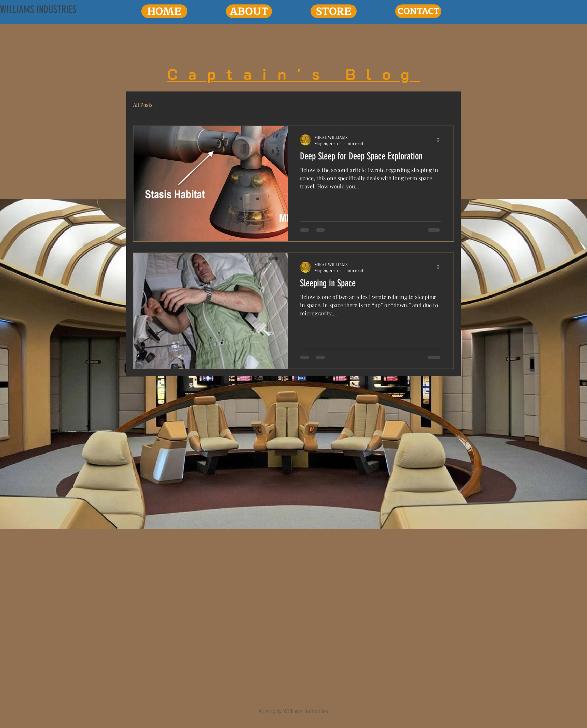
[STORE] (334, 11)
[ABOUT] (249, 11)
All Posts (143, 105)
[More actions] (440, 140)
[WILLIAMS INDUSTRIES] (38, 9)
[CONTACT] (418, 11)
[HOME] (164, 11)
